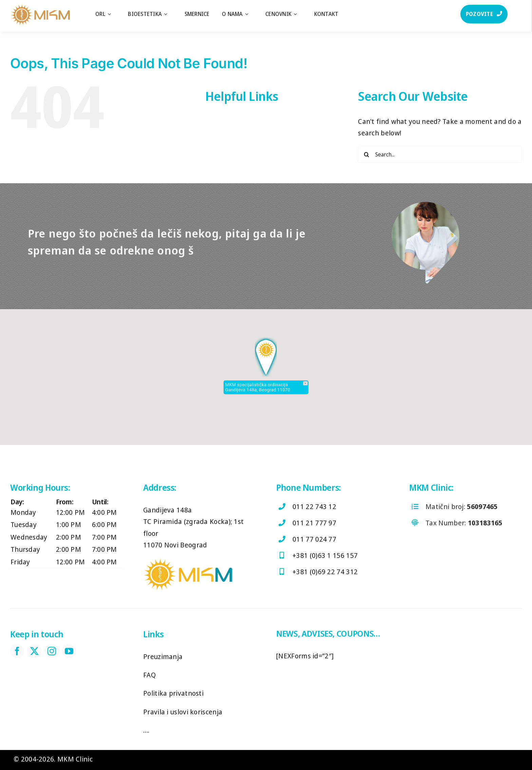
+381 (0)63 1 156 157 (325, 555)
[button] (266, 357)
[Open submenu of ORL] (113, 14)
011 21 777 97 (314, 523)
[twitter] (34, 651)
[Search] (366, 154)
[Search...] (440, 154)
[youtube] (69, 651)
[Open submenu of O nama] (250, 14)
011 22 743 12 (314, 506)
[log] (40, 7)
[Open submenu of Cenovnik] (299, 14)
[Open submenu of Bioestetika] (169, 14)
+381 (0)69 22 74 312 (325, 572)
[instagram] (52, 651)
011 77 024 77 (314, 539)
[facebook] (17, 651)
